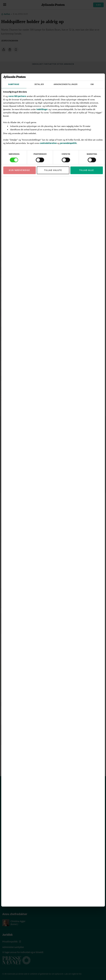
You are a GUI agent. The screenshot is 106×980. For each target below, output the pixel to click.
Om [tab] (92, 84)
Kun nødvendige (19, 170)
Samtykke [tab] (14, 84)
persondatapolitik (68, 143)
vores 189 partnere (17, 96)
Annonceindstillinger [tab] (66, 84)
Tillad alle (87, 170)
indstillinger (42, 109)
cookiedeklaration (48, 143)
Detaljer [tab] (39, 84)
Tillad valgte (53, 170)
